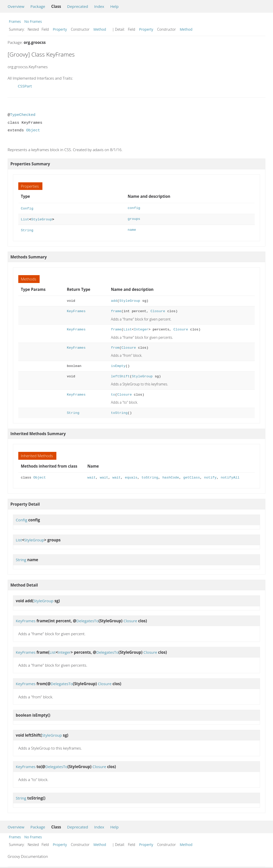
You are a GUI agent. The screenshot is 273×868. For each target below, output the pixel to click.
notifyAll (230, 476)
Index (99, 6)
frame (116, 310)
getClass (191, 476)
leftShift (120, 375)
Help (114, 6)
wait (92, 476)
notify (210, 476)
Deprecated (78, 6)
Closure (158, 310)
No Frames (33, 21)
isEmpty (118, 365)
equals (131, 476)
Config (27, 208)
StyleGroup (42, 218)
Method (100, 29)
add (114, 299)
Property (60, 29)
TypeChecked (23, 115)
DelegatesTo (87, 619)
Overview (16, 6)
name (132, 229)
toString (119, 411)
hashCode (171, 476)
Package (38, 6)
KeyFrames (76, 310)
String (27, 229)
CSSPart (25, 86)
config (134, 208)
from (115, 346)
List (25, 218)
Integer (141, 328)
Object (33, 130)
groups (134, 218)
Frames (15, 21)
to (113, 393)
